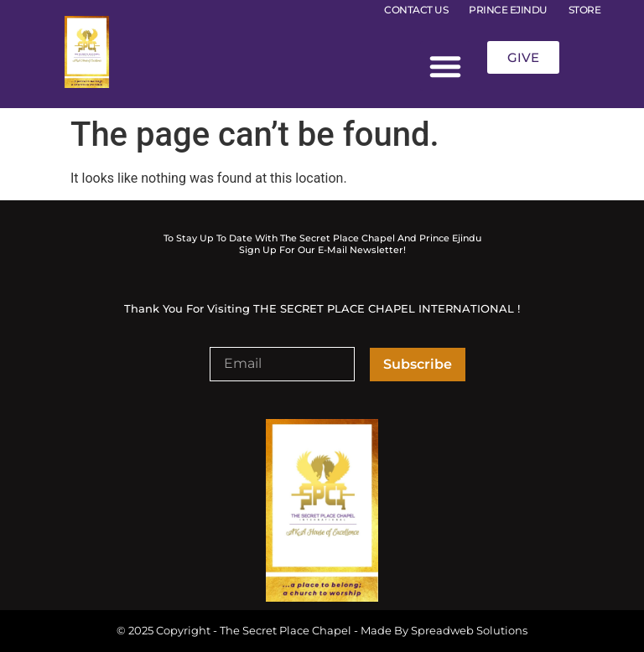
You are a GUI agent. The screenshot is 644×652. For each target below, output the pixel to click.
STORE (585, 10)
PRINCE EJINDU (508, 10)
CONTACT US (416, 10)
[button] (445, 66)
